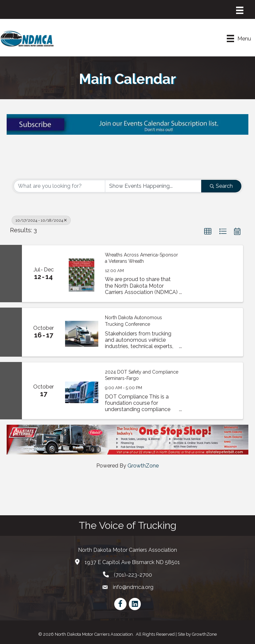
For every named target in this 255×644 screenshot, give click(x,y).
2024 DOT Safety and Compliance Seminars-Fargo (142, 375)
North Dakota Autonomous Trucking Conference (133, 321)
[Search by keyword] (59, 186)
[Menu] (240, 10)
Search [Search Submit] (221, 186)
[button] (208, 232)
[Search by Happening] (153, 186)
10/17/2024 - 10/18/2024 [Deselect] (41, 220)
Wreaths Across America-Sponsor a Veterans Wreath (141, 258)
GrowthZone (143, 466)
